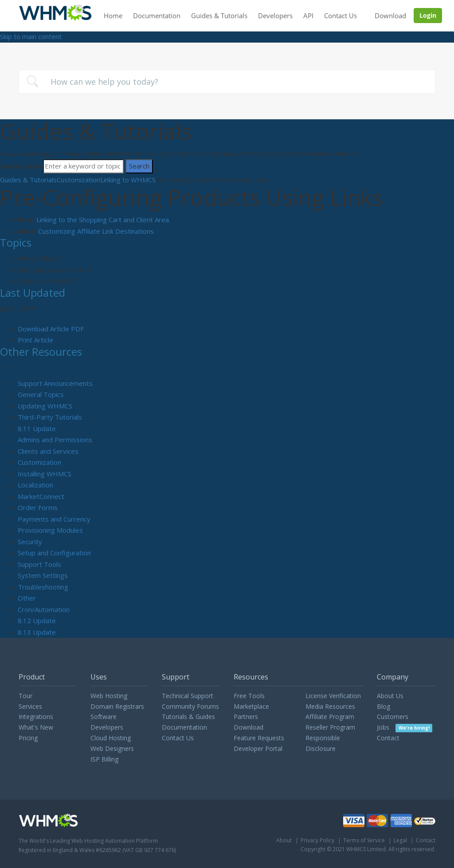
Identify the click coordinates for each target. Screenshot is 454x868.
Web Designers (112, 748)
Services (30, 706)
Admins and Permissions (55, 440)
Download (390, 16)
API (308, 16)
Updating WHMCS (45, 406)
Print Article (35, 340)
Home (113, 16)
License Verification (333, 696)
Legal (400, 840)
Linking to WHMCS (128, 180)
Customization (78, 180)
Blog (384, 706)
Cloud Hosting (111, 738)
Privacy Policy (317, 840)
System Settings (43, 575)
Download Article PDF (51, 329)
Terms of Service (364, 840)
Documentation (157, 16)
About (284, 840)
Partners (246, 717)
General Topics (41, 394)
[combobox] (227, 82)
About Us (390, 696)
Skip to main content (31, 36)
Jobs (405, 727)
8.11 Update (37, 428)
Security (30, 542)
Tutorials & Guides (188, 717)
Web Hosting (109, 696)
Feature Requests (259, 738)
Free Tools (249, 696)
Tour (25, 696)
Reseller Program (330, 727)
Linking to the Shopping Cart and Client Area (103, 220)
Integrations (36, 717)
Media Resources (330, 706)
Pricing (28, 738)
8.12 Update (37, 621)
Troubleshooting (43, 587)
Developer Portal (258, 748)
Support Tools (39, 564)
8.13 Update (37, 632)
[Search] (83, 166)
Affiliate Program (330, 717)
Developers (275, 16)
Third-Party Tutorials (50, 417)
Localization (35, 485)
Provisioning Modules (50, 530)
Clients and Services (48, 451)
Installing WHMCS (45, 474)
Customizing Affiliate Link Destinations (96, 231)
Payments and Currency (54, 519)
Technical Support (188, 696)
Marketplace (251, 706)
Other (27, 598)
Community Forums (190, 706)
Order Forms (38, 507)
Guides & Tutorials (219, 16)
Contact (388, 738)
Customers (393, 717)
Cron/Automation (44, 609)
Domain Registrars (117, 706)
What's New (36, 727)
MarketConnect (41, 496)
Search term (21, 166)
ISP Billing (104, 759)
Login (428, 15)
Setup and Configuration (54, 553)
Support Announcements (55, 383)
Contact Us (340, 16)
